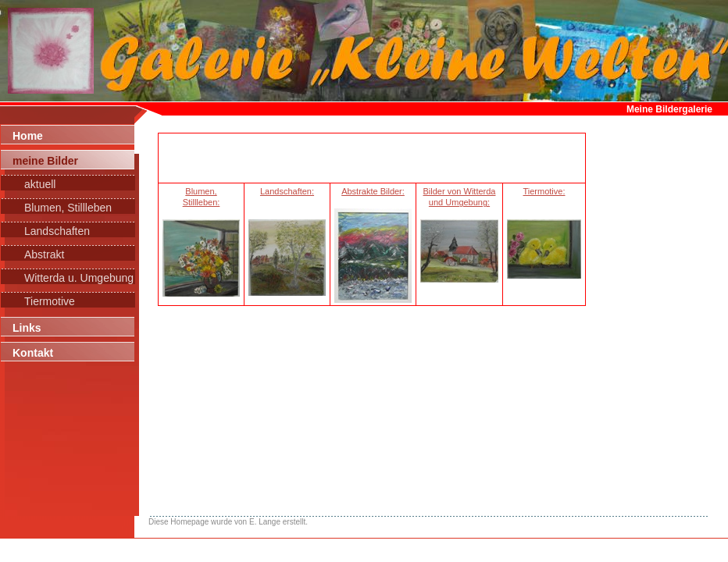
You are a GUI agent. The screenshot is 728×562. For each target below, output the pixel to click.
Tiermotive (50, 301)
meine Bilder (45, 161)
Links (27, 328)
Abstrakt (44, 254)
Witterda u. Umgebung (79, 278)
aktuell (40, 184)
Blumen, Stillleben (68, 208)
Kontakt (33, 353)
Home (28, 136)
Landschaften (57, 231)
